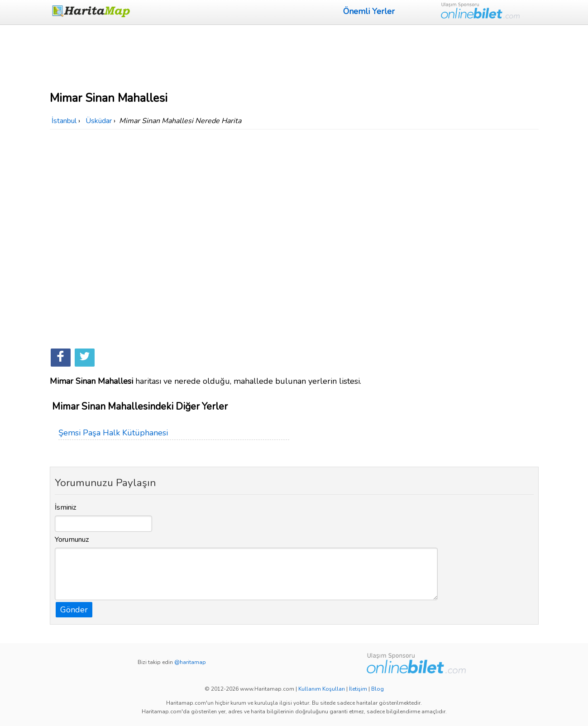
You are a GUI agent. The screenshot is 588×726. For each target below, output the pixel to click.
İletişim (358, 689)
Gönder (74, 610)
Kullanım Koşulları (322, 689)
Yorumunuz (72, 540)
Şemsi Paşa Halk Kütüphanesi (113, 433)
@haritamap (190, 662)
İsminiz (66, 507)
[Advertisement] (294, 57)
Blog (378, 689)
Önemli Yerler (369, 11)
